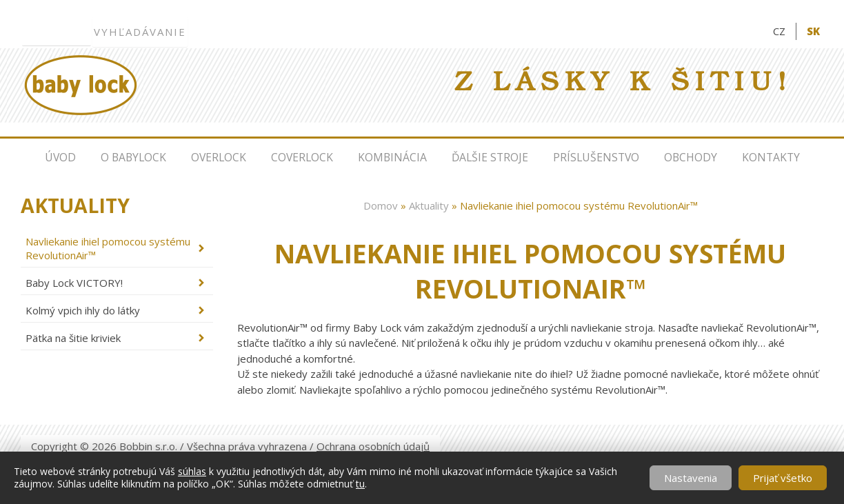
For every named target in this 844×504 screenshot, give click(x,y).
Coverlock (302, 157)
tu (360, 484)
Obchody (691, 157)
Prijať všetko (783, 478)
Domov (381, 205)
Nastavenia (691, 478)
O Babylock (133, 157)
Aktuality (429, 205)
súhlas (192, 471)
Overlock (219, 157)
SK (813, 31)
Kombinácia (392, 157)
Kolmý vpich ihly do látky (83, 310)
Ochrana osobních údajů (373, 446)
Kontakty (771, 157)
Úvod (60, 157)
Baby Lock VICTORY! (74, 283)
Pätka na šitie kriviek (73, 338)
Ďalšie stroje (490, 157)
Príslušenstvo (596, 157)
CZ (779, 31)
